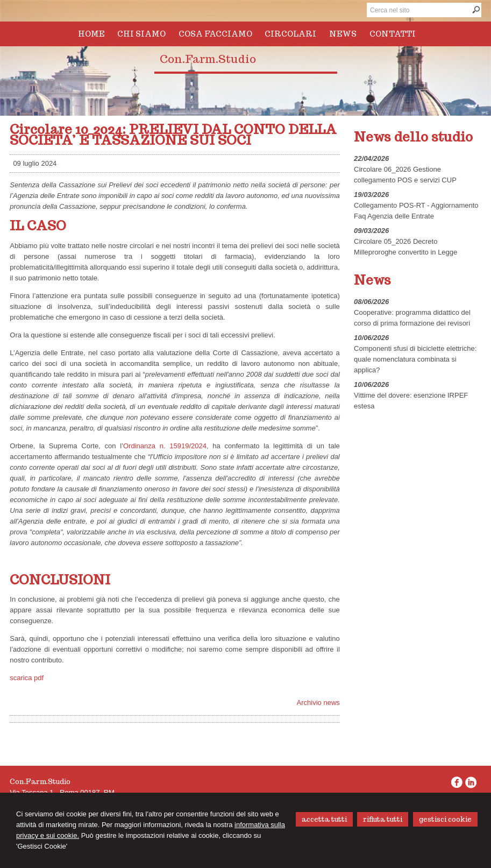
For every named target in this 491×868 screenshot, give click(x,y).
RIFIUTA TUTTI (383, 819)
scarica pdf (27, 678)
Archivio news (318, 703)
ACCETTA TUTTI (324, 819)
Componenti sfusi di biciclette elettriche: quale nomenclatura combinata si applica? (415, 359)
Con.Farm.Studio (208, 59)
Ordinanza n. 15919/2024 (165, 446)
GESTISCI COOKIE (445, 819)
